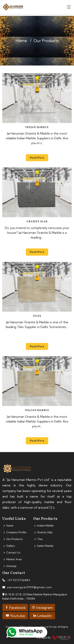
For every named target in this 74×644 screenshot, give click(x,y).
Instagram (42, 608)
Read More (37, 158)
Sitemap (11, 566)
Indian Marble (37, 127)
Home (21, 41)
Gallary (11, 546)
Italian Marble (37, 410)
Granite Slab (37, 222)
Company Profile (16, 532)
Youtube (15, 616)
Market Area (14, 559)
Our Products (15, 539)
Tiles (37, 316)
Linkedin (42, 616)
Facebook (15, 608)
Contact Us (13, 553)
